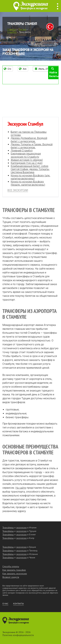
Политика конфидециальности (18, 635)
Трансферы (8, 528)
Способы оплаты (11, 566)
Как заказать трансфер (14, 570)
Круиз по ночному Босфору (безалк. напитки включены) (28, 183)
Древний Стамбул (22, 151)
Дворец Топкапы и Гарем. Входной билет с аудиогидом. (32, 146)
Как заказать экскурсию (15, 574)
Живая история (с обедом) (27, 160)
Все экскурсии (18, 190)
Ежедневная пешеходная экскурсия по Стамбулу (26, 155)
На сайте (21, 488)
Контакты (18, 604)
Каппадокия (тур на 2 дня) (27, 163)
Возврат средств (11, 577)
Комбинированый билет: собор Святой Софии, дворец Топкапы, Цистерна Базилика (30, 169)
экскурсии (21, 528)
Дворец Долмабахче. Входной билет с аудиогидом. (29, 140)
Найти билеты (54, 72)
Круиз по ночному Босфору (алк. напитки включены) (30, 177)
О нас (5, 604)
